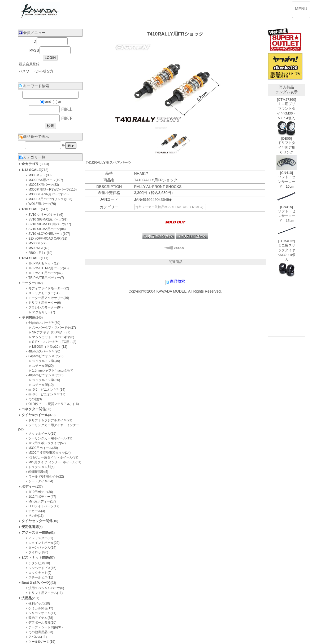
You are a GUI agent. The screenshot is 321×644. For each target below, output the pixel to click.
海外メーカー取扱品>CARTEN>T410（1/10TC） (170, 207)
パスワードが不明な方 (36, 71)
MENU (301, 9)
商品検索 (175, 281)
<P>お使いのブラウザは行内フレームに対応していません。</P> (287, 216)
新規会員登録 (29, 64)
